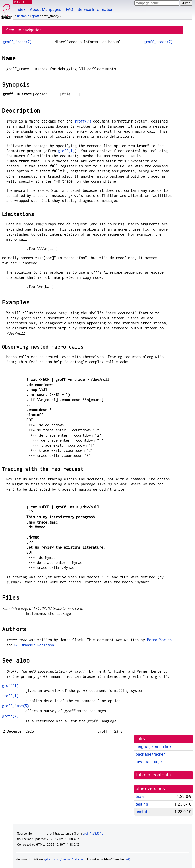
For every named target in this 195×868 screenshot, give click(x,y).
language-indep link (153, 747)
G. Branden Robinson (34, 645)
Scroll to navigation (24, 30)
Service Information (96, 10)
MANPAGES (23, 2)
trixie (140, 797)
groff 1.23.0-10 (93, 834)
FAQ (69, 10)
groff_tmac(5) (15, 706)
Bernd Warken (159, 640)
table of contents (153, 775)
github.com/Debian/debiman (65, 859)
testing (142, 804)
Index (20, 10)
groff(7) (83, 121)
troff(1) (10, 696)
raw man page (149, 762)
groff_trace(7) (17, 42)
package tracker (150, 754)
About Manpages (46, 10)
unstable (23, 16)
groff (35, 16)
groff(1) (66, 151)
